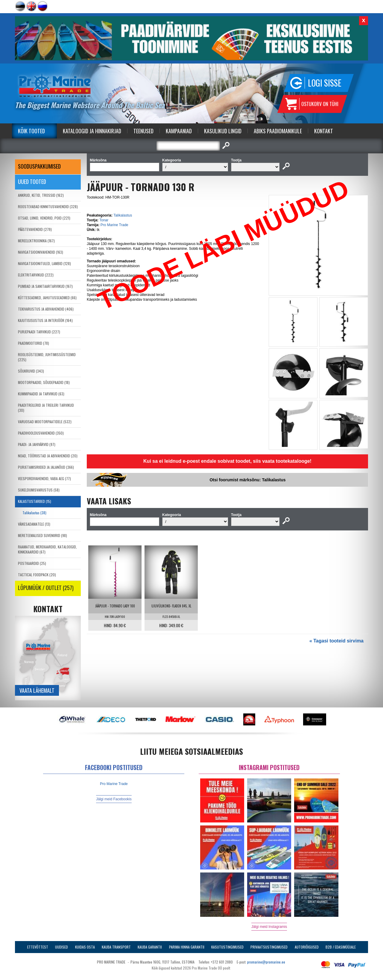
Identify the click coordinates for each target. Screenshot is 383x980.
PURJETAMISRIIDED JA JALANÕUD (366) (46, 467)
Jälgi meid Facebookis (114, 799)
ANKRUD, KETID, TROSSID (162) (41, 195)
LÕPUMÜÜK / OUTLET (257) (46, 588)
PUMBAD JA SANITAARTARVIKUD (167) (45, 286)
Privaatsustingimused (269, 947)
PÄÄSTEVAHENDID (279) (35, 229)
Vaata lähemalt (37, 690)
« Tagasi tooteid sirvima (336, 641)
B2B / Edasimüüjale (341, 947)
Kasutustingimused (227, 947)
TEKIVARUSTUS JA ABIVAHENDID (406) (46, 309)
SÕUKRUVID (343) (31, 371)
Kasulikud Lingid (223, 131)
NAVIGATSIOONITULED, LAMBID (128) (44, 263)
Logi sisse (325, 83)
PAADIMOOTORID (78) (34, 343)
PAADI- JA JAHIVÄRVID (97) (37, 444)
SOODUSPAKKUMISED (39, 166)
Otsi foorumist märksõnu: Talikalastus (247, 480)
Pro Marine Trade (114, 225)
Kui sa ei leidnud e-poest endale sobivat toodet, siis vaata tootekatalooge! (227, 461)
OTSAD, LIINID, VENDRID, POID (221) (44, 218)
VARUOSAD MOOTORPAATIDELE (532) (45, 422)
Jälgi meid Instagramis (269, 927)
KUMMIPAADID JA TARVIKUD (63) (41, 394)
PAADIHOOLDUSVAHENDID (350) (41, 433)
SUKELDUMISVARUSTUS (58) (39, 490)
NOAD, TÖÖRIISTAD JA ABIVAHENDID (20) (48, 456)
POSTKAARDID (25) (32, 563)
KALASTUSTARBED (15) (35, 501)
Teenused (143, 131)
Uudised (61, 947)
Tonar (104, 220)
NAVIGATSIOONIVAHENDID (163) (41, 252)
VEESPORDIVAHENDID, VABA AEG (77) (44, 478)
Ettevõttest (38, 947)
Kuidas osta (85, 947)
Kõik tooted (31, 131)
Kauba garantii (150, 947)
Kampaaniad (179, 131)
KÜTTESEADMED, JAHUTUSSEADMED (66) (47, 298)
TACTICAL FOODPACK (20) (37, 575)
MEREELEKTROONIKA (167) (36, 241)
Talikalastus (123, 215)
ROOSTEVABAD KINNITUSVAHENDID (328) (48, 207)
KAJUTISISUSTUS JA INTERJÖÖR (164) (45, 320)
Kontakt (324, 131)
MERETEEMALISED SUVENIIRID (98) (42, 535)
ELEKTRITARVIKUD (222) (36, 275)
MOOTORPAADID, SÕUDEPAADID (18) (44, 382)
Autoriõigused (307, 947)
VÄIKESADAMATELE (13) (34, 524)
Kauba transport (116, 947)
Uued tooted (32, 182)
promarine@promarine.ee (266, 962)
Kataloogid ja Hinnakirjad (92, 131)
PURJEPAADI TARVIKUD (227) (39, 332)
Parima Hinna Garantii (187, 947)
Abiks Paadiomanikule (278, 131)
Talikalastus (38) (34, 513)
